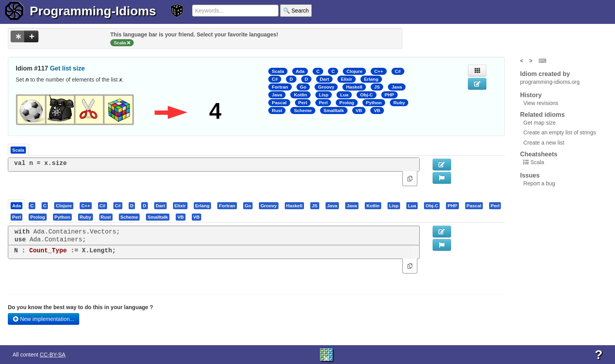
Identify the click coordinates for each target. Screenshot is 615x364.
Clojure (354, 71)
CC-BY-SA (53, 355)
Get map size (539, 123)
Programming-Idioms (93, 11)
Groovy (326, 87)
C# (398, 71)
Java (397, 87)
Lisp (324, 95)
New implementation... (44, 319)
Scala (278, 71)
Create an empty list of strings (560, 132)
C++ (378, 71)
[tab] (17, 205)
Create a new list (544, 143)
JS (377, 87)
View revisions (541, 103)
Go (303, 87)
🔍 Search (296, 11)
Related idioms (542, 115)
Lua (344, 95)
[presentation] (16, 205)
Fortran (280, 87)
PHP (389, 95)
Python (374, 103)
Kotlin (300, 95)
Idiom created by (545, 74)
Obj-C (366, 95)
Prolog (347, 103)
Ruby (399, 103)
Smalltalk (334, 110)
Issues (530, 175)
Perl (303, 103)
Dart (324, 79)
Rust (277, 110)
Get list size (67, 68)
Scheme (303, 110)
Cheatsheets (539, 154)
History (531, 95)
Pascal (279, 103)
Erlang (371, 79)
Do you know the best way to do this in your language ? (80, 307)
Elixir (347, 79)
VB (359, 110)
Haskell (354, 87)
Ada (300, 71)
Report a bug (539, 183)
